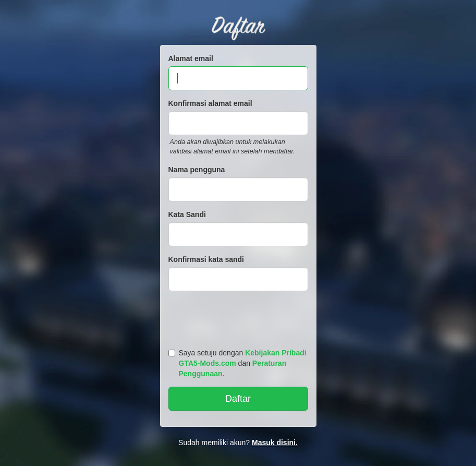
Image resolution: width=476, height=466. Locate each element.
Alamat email (191, 58)
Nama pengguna (197, 170)
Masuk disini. (275, 443)
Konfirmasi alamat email (210, 103)
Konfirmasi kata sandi (206, 259)
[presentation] (240, 317)
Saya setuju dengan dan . (237, 363)
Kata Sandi (187, 214)
